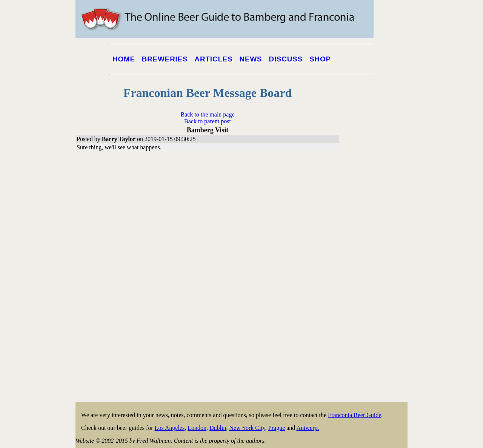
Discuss (286, 59)
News (251, 59)
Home (124, 59)
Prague (277, 428)
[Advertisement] (377, 287)
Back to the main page (207, 114)
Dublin (218, 428)
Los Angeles (170, 428)
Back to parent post (208, 121)
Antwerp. (308, 428)
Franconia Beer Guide (355, 415)
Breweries (165, 59)
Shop (320, 59)
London (197, 428)
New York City (247, 428)
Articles (214, 59)
